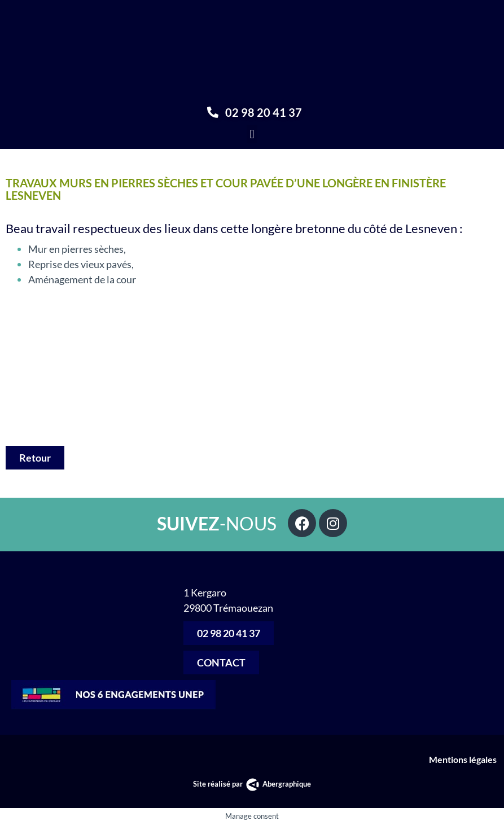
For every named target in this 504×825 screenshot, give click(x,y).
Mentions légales (464, 759)
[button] (252, 134)
